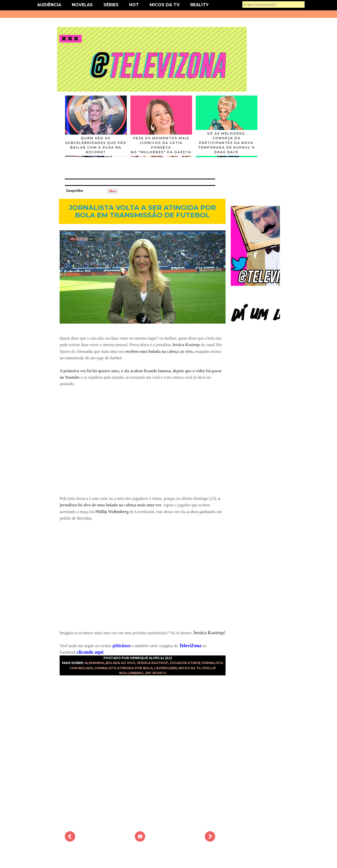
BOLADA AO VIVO (120, 663)
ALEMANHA (94, 663)
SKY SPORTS (156, 673)
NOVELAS (82, 5)
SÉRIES (111, 5)
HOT (134, 5)
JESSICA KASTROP (152, 663)
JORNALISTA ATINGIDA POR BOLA (124, 668)
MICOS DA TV (165, 5)
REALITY (199, 5)
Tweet (92, 190)
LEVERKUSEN (166, 668)
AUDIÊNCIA (49, 5)
